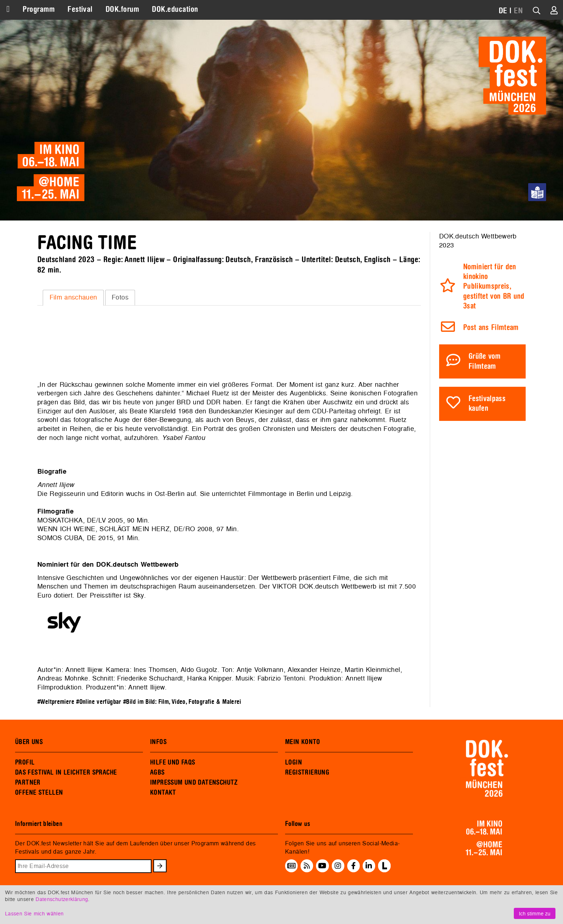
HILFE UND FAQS (173, 762)
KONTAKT (163, 793)
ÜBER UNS (29, 742)
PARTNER (28, 783)
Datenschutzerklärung (62, 899)
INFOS (158, 742)
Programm (39, 9)
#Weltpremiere (56, 702)
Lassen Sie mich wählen (34, 913)
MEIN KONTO (303, 742)
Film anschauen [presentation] (73, 297)
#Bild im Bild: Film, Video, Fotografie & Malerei (182, 702)
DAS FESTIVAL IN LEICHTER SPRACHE (66, 772)
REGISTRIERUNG (307, 772)
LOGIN (294, 762)
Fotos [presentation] (120, 297)
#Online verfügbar (99, 702)
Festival (80, 9)
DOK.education (175, 9)
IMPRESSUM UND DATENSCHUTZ (194, 783)
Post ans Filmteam (491, 328)
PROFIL (25, 762)
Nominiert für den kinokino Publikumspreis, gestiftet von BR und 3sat (494, 287)
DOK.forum (122, 9)
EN (518, 11)
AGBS (157, 772)
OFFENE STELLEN (39, 793)
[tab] (73, 298)
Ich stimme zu (535, 913)
